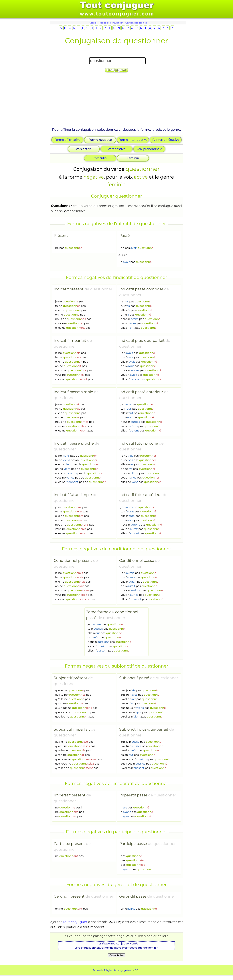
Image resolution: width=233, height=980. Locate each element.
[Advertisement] (116, 102)
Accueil (93, 23)
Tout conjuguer (75, 922)
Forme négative (100, 140)
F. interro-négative (166, 140)
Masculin (100, 158)
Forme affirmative (67, 140)
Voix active (84, 149)
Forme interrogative (133, 140)
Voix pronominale (149, 149)
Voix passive (116, 149)
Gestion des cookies (136, 23)
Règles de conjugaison (111, 23)
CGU (138, 970)
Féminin (133, 158)
